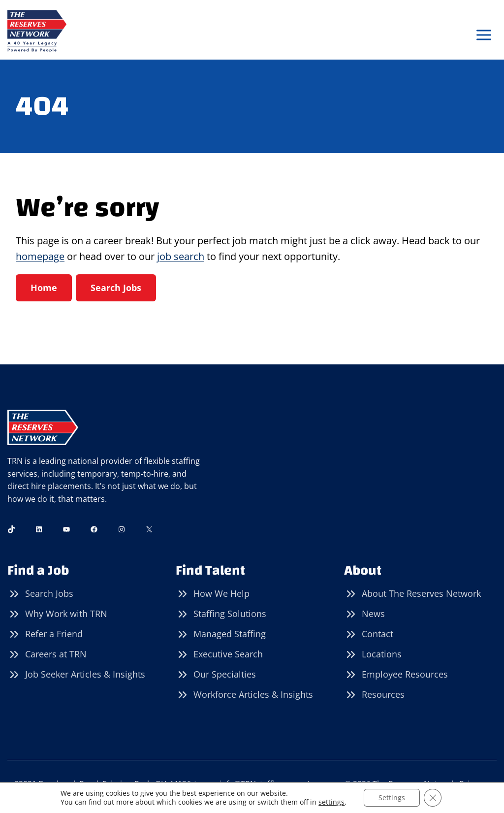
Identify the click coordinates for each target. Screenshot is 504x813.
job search (181, 256)
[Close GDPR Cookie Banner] (433, 798)
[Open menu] (484, 35)
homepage (40, 256)
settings (331, 802)
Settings (392, 797)
